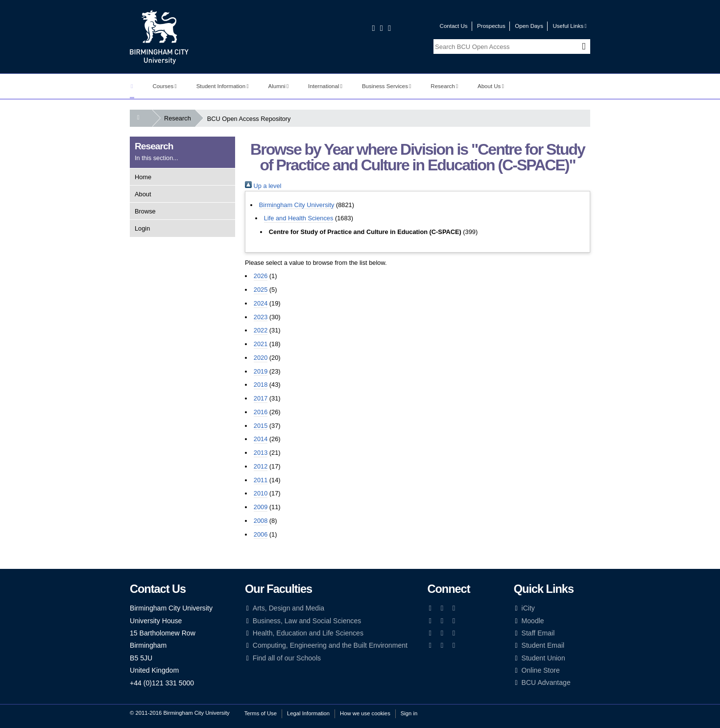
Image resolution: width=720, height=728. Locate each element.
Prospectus (491, 26)
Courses (164, 86)
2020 (261, 358)
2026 (261, 276)
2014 (261, 439)
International (325, 86)
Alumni (279, 86)
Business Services (387, 86)
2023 (261, 317)
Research (444, 86)
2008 (261, 521)
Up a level (263, 186)
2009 (261, 507)
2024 (261, 303)
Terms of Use (261, 713)
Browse (145, 211)
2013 (261, 453)
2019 (261, 371)
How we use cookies (365, 713)
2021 (261, 344)
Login (142, 228)
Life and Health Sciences (299, 218)
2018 (261, 385)
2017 (261, 398)
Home (143, 177)
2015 (261, 426)
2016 (261, 412)
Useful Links (569, 26)
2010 (261, 493)
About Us (491, 86)
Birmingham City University (297, 205)
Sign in (409, 713)
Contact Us (454, 26)
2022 (261, 330)
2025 (261, 290)
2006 (261, 534)
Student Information (223, 86)
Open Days (529, 26)
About (143, 194)
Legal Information (308, 713)
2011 (261, 480)
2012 (261, 466)
